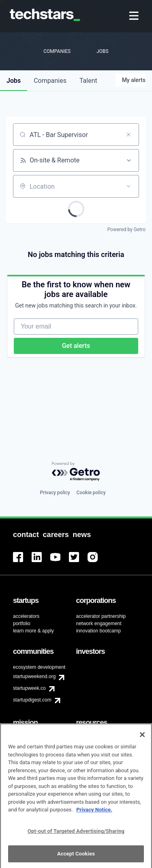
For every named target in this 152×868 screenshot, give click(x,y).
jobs (14, 81)
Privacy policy (55, 493)
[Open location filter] (128, 186)
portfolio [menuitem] (22, 624)
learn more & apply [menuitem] (33, 631)
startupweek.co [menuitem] (29, 688)
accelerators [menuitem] (26, 616)
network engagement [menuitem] (99, 624)
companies (50, 81)
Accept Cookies (76, 858)
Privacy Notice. (94, 814)
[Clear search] (128, 135)
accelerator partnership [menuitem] (101, 616)
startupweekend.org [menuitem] (34, 676)
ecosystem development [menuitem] (39, 667)
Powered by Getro (126, 230)
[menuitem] (135, 16)
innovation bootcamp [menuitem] (99, 631)
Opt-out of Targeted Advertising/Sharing (76, 835)
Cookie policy (91, 493)
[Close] (142, 739)
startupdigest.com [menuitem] (32, 700)
